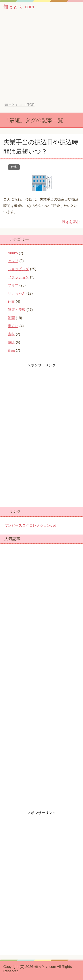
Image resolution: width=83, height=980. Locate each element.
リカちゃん (17, 293)
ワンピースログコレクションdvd (30, 525)
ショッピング (18, 269)
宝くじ (13, 326)
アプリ (13, 261)
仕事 (14, 167)
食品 (11, 350)
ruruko (13, 253)
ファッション (18, 277)
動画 (11, 318)
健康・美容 (17, 310)
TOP (19, 105)
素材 (11, 334)
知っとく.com (19, 7)
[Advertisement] (41, 59)
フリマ (13, 285)
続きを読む (71, 222)
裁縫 (11, 342)
